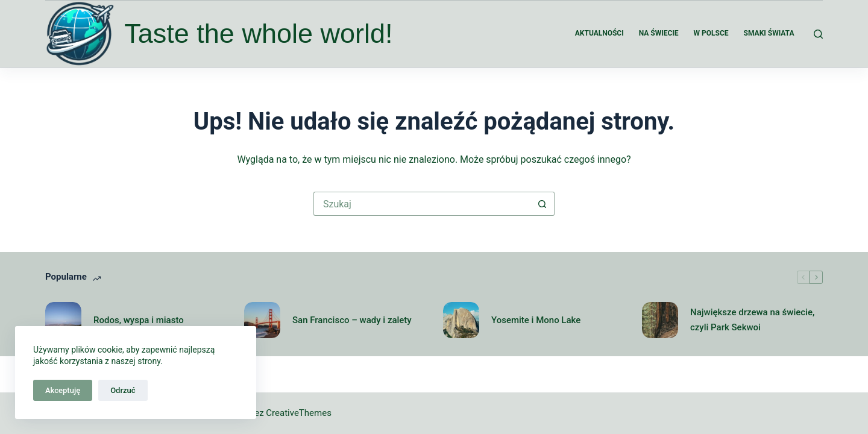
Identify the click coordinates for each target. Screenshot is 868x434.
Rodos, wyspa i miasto (139, 320)
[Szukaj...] (422, 204)
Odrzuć (123, 390)
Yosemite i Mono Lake (536, 320)
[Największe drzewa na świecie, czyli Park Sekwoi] (660, 320)
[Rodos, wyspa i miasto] (63, 320)
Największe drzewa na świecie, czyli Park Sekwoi (752, 320)
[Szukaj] (818, 34)
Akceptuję (63, 390)
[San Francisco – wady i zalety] (262, 320)
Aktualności (599, 33)
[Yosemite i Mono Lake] (461, 320)
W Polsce (711, 33)
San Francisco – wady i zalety (352, 320)
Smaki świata (769, 33)
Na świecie (659, 33)
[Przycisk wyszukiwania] (542, 204)
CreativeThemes (299, 413)
